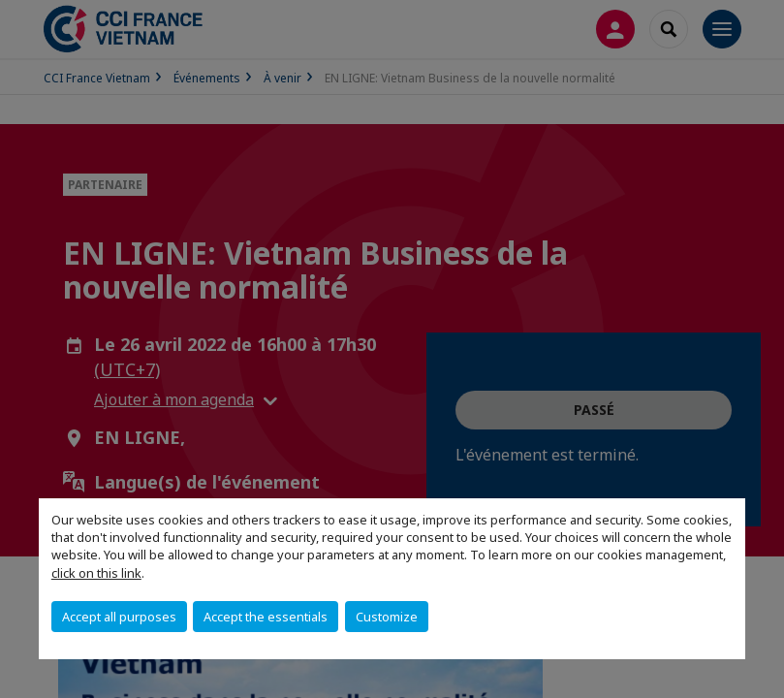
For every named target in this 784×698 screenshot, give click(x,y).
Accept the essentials (266, 617)
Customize (387, 617)
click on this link (96, 573)
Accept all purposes (119, 617)
